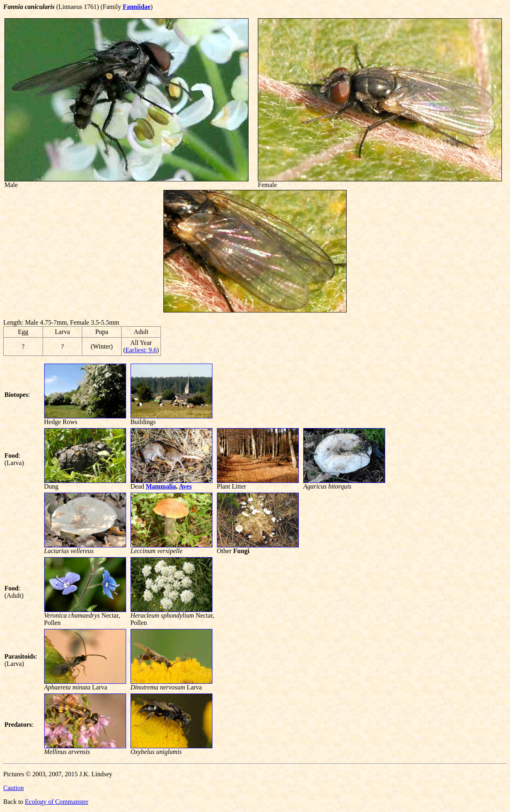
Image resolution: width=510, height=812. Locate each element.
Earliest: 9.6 (141, 350)
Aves (185, 486)
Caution (14, 788)
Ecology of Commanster (56, 802)
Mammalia (161, 486)
